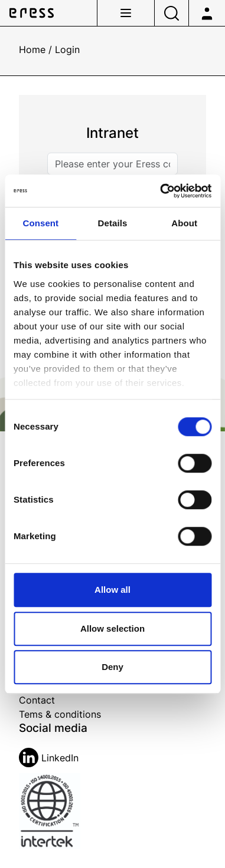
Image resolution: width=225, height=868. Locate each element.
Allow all (112, 590)
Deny (112, 667)
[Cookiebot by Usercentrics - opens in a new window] (161, 191)
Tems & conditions (60, 714)
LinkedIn (49, 758)
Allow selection (112, 628)
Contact (37, 700)
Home (32, 49)
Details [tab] (113, 223)
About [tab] (184, 223)
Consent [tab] (40, 223)
